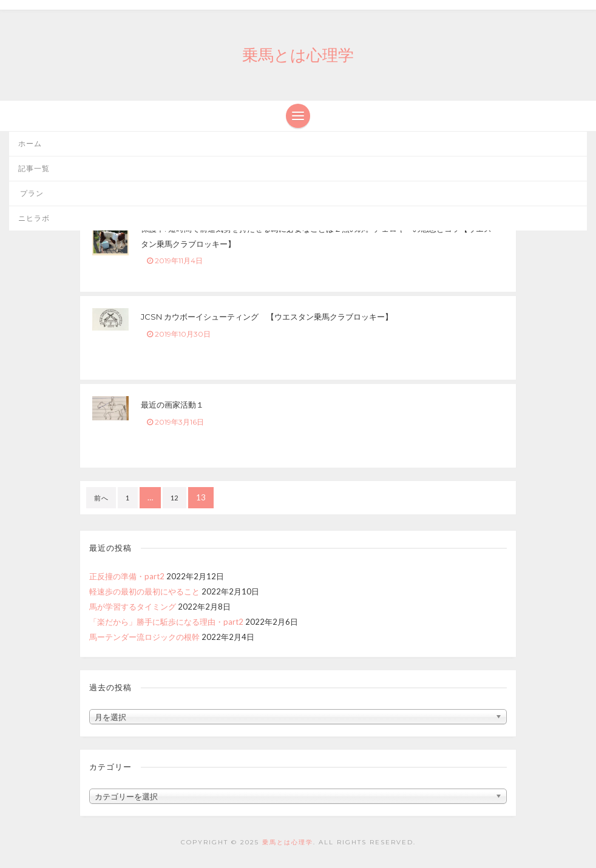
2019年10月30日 (179, 334)
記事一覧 (34, 168)
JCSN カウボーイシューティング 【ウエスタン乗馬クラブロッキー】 (267, 317)
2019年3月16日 (175, 422)
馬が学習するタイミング (133, 607)
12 (174, 498)
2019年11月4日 (175, 261)
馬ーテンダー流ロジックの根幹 (144, 637)
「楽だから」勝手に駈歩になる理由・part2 (166, 622)
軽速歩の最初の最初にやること (144, 591)
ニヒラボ (34, 218)
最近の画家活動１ (172, 405)
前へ (101, 498)
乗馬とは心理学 (298, 55)
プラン (31, 193)
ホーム (30, 143)
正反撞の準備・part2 (127, 576)
